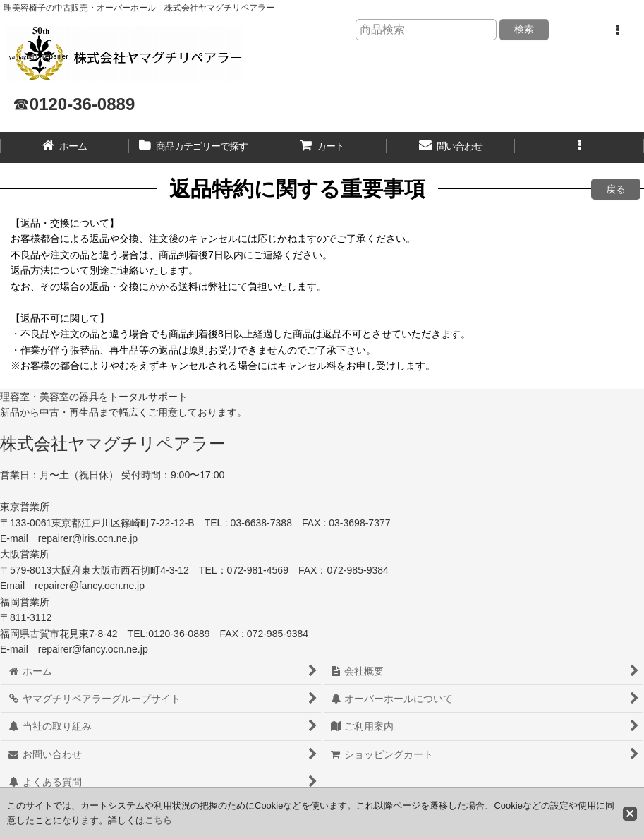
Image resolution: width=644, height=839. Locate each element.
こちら (158, 820)
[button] (617, 30)
